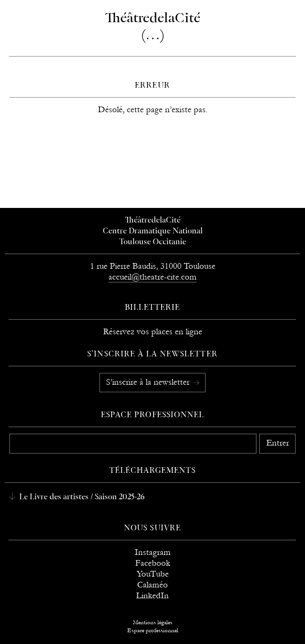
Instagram (153, 552)
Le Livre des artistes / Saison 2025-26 (81, 497)
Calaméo (152, 585)
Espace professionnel (152, 415)
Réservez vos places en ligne (153, 332)
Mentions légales (153, 622)
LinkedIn (152, 596)
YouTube (153, 574)
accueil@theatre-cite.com (152, 277)
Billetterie (153, 308)
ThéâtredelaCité (153, 221)
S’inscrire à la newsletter (149, 382)
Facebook (153, 563)
